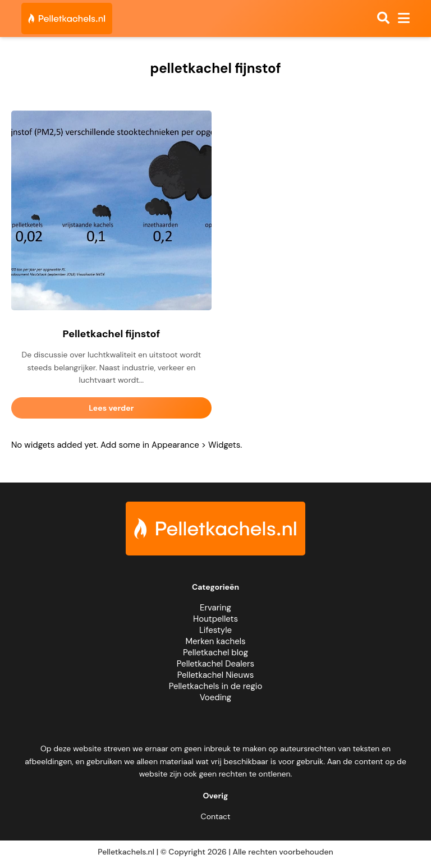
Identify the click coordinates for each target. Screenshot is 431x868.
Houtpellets (215, 619)
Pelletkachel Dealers (215, 664)
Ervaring (215, 608)
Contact (216, 816)
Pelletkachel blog (215, 653)
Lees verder (111, 408)
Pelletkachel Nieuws (215, 675)
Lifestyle (215, 630)
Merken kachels (215, 641)
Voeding (215, 697)
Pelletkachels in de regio (216, 686)
